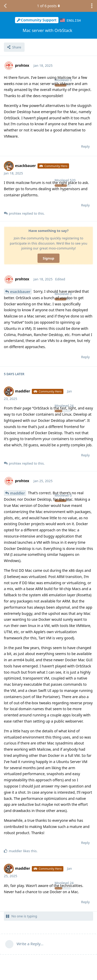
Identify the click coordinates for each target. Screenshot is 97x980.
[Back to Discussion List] (5, 6)
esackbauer (20, 291)
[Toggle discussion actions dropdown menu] (92, 6)
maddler (17, 493)
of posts (48, 6)
